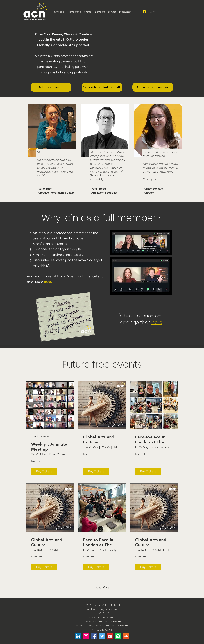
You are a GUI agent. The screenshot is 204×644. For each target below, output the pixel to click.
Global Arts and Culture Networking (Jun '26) (48, 542)
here (47, 282)
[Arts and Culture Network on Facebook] (94, 636)
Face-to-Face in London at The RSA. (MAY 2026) (152, 440)
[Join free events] (51, 87)
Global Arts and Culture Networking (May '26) (100, 440)
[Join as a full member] (153, 87)
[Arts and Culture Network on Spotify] (118, 636)
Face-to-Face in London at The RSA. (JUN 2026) (100, 542)
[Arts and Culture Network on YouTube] (110, 636)
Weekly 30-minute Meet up (49, 447)
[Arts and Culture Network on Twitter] (102, 636)
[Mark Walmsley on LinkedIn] (78, 636)
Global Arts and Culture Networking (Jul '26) (151, 542)
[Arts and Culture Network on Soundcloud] (126, 636)
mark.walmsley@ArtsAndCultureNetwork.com (102, 626)
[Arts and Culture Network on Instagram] (86, 636)
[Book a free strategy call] (102, 87)
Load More (102, 587)
